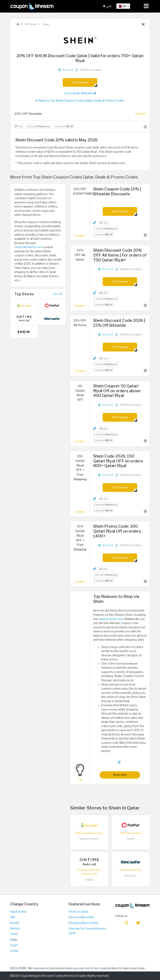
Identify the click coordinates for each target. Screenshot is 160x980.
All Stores (31, 24)
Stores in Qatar (78, 912)
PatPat (131, 839)
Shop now (120, 775)
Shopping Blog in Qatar (83, 923)
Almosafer (131, 876)
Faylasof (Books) (89, 839)
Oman (14, 934)
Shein (45, 24)
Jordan (14, 951)
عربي (107, 6)
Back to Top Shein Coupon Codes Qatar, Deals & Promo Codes (80, 101)
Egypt (14, 945)
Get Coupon (80, 82)
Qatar (14, 940)
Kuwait (15, 923)
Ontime (89, 880)
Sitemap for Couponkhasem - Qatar (88, 931)
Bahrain (15, 928)
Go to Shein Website (80, 93)
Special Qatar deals (81, 917)
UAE (13, 917)
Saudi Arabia (18, 912)
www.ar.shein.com (111, 619)
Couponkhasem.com (28, 247)
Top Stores (24, 294)
